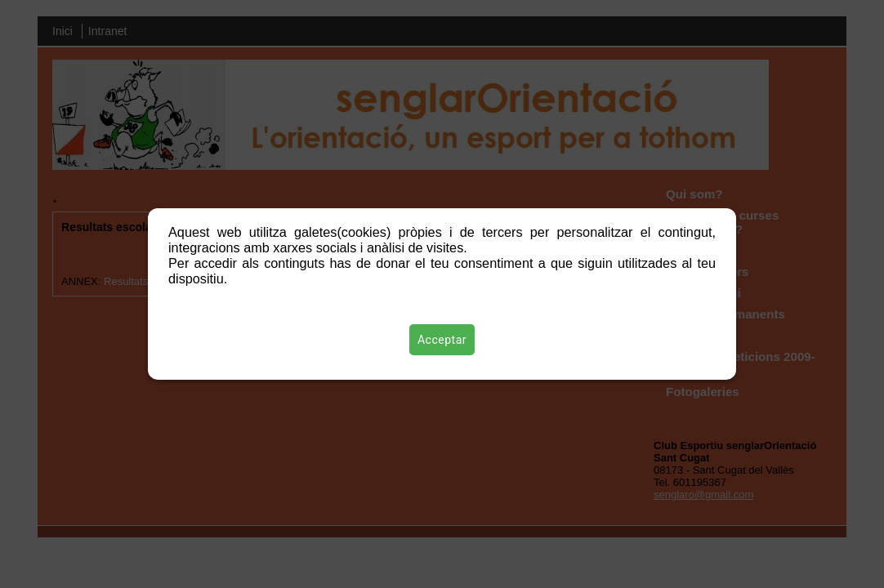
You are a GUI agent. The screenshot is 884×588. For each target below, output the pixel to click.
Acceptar (442, 340)
